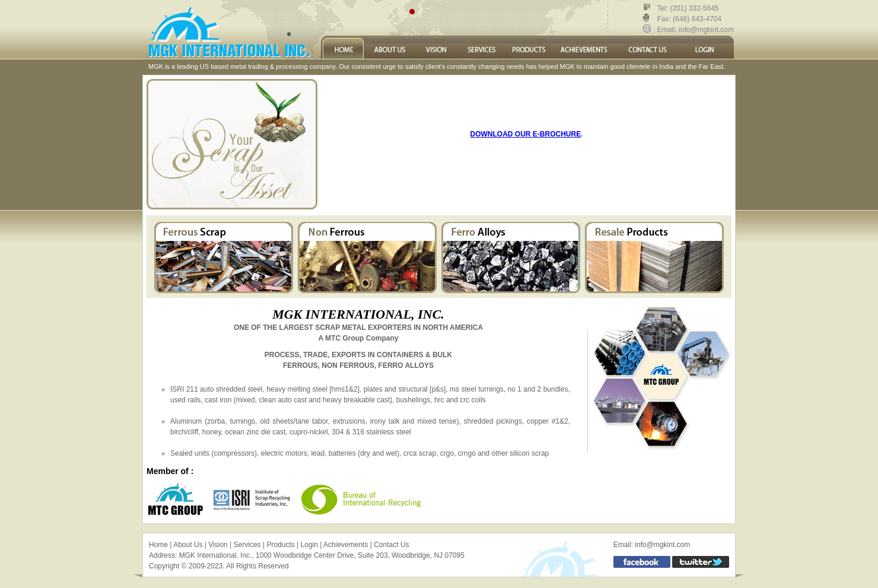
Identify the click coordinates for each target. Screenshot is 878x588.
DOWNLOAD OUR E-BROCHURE (526, 134)
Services (247, 545)
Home (158, 545)
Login (309, 545)
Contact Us (391, 545)
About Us (188, 545)
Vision (218, 545)
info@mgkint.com (705, 30)
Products (280, 545)
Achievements (346, 545)
